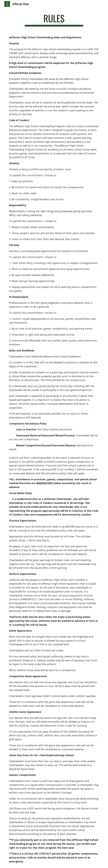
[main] (54, 20)
